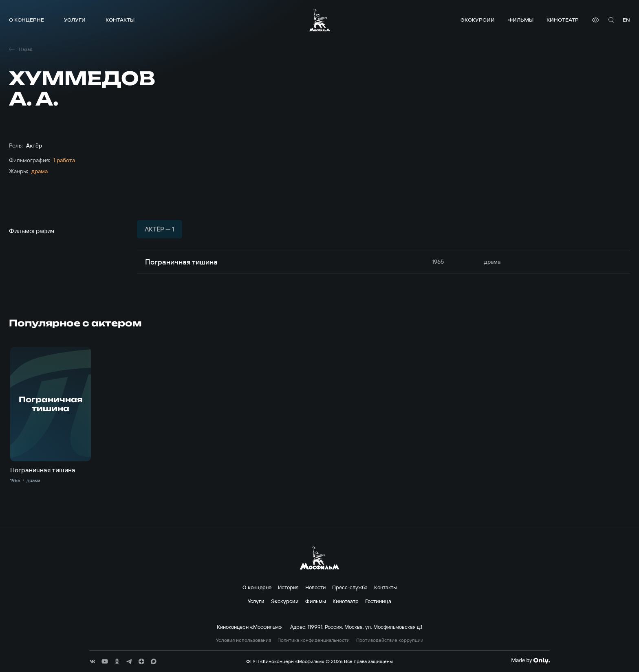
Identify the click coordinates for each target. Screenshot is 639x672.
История (288, 587)
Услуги (75, 20)
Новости (315, 587)
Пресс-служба (350, 587)
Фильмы (521, 20)
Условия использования (243, 640)
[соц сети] (93, 661)
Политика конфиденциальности (314, 640)
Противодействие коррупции (390, 640)
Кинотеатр (563, 20)
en (626, 20)
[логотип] (320, 20)
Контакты (120, 20)
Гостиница (378, 601)
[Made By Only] (530, 661)
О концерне (26, 20)
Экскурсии (478, 20)
